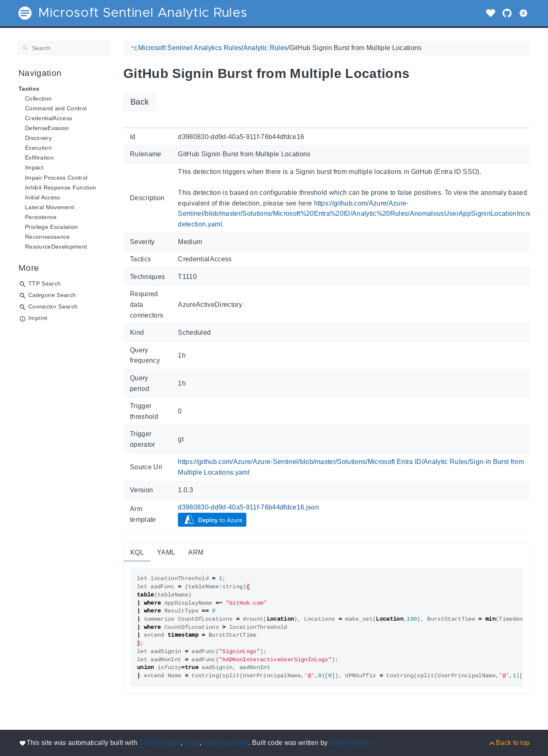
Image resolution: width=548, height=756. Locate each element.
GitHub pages (160, 743)
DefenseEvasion (47, 128)
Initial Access (43, 197)
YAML (166, 552)
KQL (137, 552)
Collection (38, 98)
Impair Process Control (56, 178)
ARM (196, 552)
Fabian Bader (350, 743)
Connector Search (53, 306)
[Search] (64, 48)
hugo (192, 743)
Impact (34, 167)
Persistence (41, 217)
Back (140, 102)
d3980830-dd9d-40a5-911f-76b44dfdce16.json (248, 507)
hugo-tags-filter (226, 743)
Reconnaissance (48, 237)
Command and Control (56, 108)
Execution (38, 148)
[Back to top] (509, 743)
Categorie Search (52, 295)
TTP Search (44, 283)
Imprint (38, 318)
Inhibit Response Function (60, 187)
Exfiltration (39, 158)
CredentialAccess (49, 118)
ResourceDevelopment (56, 247)
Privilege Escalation (52, 227)
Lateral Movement (50, 207)
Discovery (38, 138)
